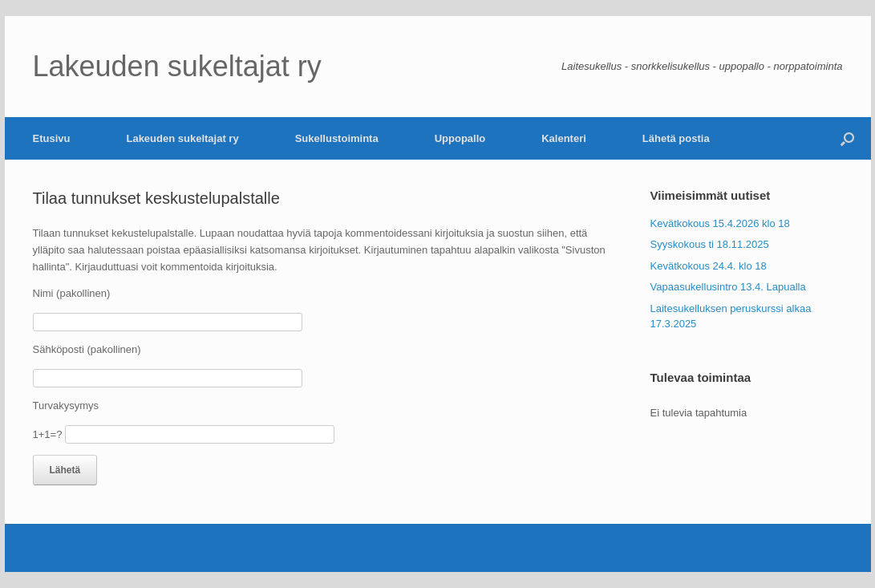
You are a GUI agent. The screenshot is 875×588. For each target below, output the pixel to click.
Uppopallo (460, 138)
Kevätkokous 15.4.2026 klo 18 (720, 223)
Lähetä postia (676, 138)
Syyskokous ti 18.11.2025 (710, 244)
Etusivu (52, 138)
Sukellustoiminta (337, 138)
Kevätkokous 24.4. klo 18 (709, 266)
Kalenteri (564, 138)
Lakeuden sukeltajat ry (182, 138)
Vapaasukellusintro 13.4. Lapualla (728, 287)
